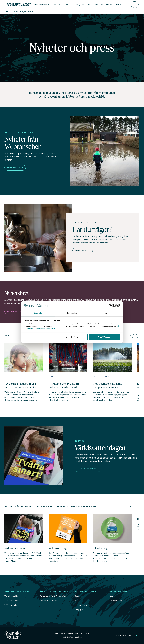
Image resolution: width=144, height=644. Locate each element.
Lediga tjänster (80, 610)
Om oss (16, 12)
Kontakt (78, 596)
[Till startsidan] (19, 5)
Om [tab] (106, 313)
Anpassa (72, 337)
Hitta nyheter (15, 168)
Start (7, 12)
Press (77, 601)
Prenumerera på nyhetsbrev (84, 605)
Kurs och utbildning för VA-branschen (53, 596)
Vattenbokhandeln (11, 596)
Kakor (112, 596)
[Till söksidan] (135, 5)
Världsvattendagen (88, 469)
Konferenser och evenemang (50, 601)
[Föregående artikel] (132, 336)
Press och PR (83, 251)
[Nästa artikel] (138, 336)
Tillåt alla (104, 337)
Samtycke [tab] (38, 313)
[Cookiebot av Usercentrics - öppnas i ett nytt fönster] (110, 306)
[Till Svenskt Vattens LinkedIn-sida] (137, 635)
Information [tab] (72, 313)
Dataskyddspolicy (116, 601)
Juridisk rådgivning (11, 605)
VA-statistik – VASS (11, 601)
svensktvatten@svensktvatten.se (72, 637)
